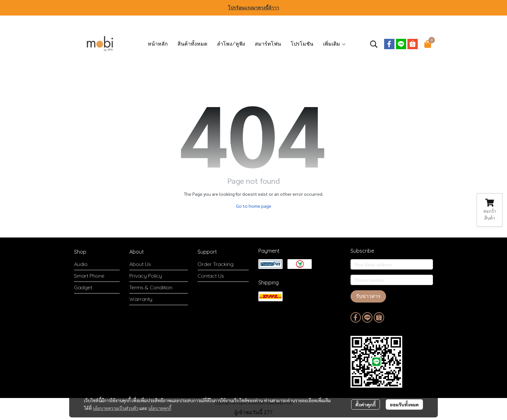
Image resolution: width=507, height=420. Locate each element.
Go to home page (254, 206)
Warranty (141, 299)
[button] (374, 44)
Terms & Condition (151, 287)
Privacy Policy (146, 276)
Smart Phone (89, 276)
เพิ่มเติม (335, 44)
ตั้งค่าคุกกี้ (366, 404)
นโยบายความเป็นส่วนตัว (116, 408)
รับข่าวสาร (368, 296)
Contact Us (211, 276)
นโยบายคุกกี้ (160, 408)
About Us (140, 264)
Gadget (83, 287)
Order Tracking (216, 264)
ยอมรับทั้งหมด (404, 404)
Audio (81, 264)
